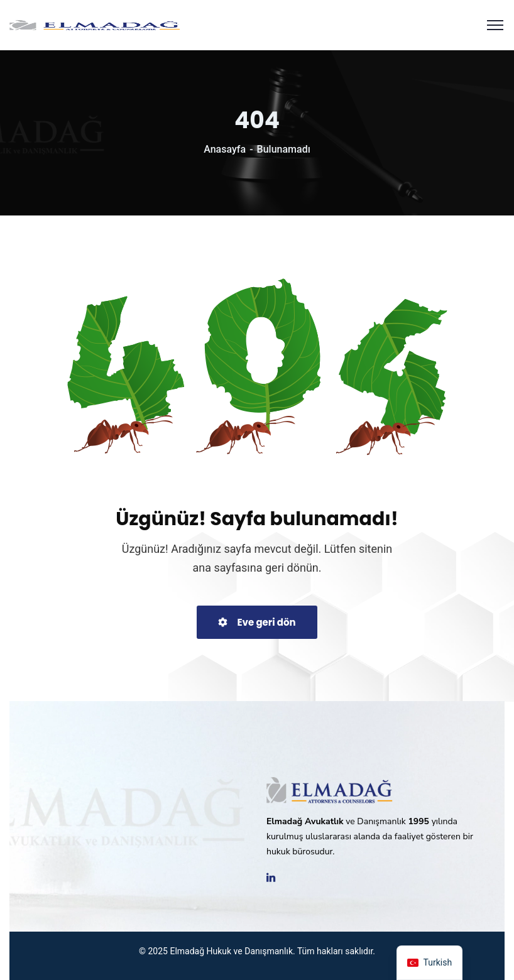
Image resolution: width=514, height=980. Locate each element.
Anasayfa (225, 149)
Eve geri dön (257, 622)
